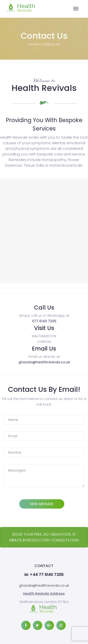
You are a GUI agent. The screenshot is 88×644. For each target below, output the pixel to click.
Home (33, 44)
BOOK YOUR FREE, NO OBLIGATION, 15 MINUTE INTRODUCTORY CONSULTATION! (44, 537)
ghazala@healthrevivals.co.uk (44, 585)
